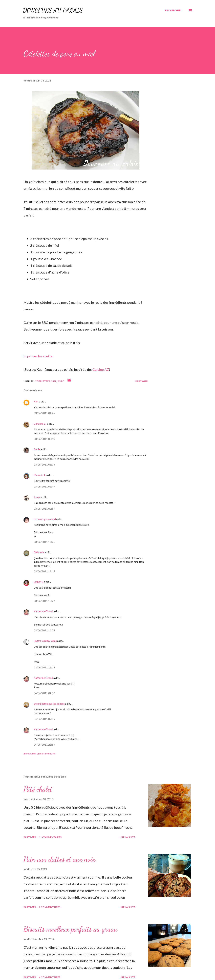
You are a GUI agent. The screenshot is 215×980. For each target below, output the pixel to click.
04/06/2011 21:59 (44, 744)
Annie (37, 449)
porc (61, 381)
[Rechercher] (173, 10)
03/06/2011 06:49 (44, 486)
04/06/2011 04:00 (44, 693)
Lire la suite (127, 837)
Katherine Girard (43, 611)
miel (54, 381)
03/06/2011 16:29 (44, 630)
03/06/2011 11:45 (44, 571)
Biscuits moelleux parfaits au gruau (70, 929)
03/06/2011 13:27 (44, 601)
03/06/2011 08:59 (44, 509)
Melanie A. (40, 475)
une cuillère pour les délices (49, 704)
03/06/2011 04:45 (44, 413)
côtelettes (42, 381)
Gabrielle (39, 552)
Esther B (38, 582)
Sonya (37, 497)
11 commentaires (50, 837)
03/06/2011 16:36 (44, 667)
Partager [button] (142, 381)
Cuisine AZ (101, 369)
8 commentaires (50, 907)
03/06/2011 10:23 (44, 542)
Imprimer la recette (38, 356)
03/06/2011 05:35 (44, 464)
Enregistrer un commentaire (39, 753)
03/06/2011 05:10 (44, 439)
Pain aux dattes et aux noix (59, 859)
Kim (36, 401)
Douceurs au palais (53, 10)
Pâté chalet (38, 789)
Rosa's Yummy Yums (45, 641)
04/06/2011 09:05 (44, 719)
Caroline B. (40, 424)
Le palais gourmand (45, 519)
